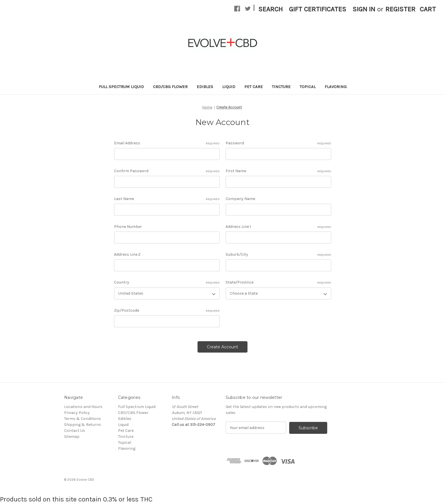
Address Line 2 (127, 254)
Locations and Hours (83, 407)
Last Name (167, 199)
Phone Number (128, 227)
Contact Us (75, 431)
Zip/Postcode (167, 311)
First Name (278, 171)
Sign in (364, 9)
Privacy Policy (77, 413)
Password (278, 143)
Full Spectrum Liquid (121, 87)
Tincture (281, 87)
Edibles (205, 87)
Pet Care (254, 87)
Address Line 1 (278, 227)
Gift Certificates (318, 9)
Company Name (240, 199)
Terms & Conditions (83, 419)
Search (270, 9)
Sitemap (72, 437)
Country (167, 282)
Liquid (229, 87)
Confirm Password (167, 171)
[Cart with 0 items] (428, 9)
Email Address (167, 143)
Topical (308, 87)
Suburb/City (278, 255)
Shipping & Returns (83, 425)
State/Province (278, 282)
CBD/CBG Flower (170, 87)
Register (400, 9)
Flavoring (336, 87)
